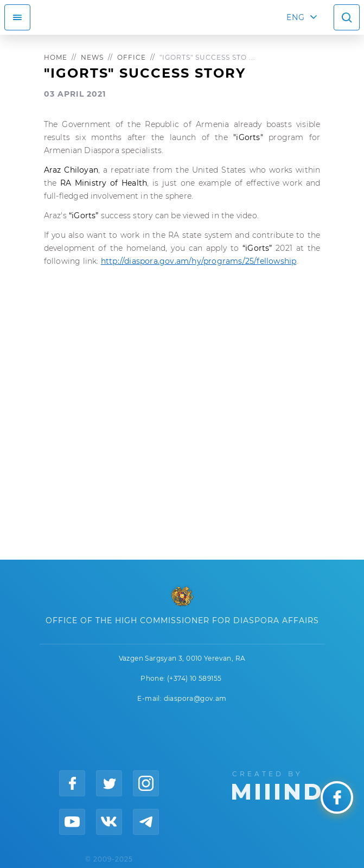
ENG (296, 17)
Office (132, 57)
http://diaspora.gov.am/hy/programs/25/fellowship (199, 261)
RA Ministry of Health (104, 183)
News (92, 57)
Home (56, 57)
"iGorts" (248, 137)
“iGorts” (85, 216)
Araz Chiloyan (71, 170)
